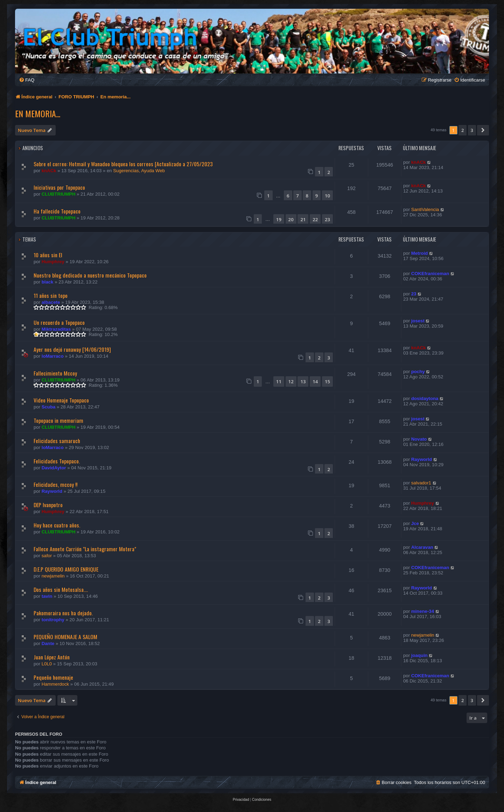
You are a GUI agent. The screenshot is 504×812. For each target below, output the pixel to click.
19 (279, 219)
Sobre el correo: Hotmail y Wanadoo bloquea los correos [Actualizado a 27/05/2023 (123, 164)
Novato (419, 439)
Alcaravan (422, 547)
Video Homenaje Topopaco (61, 400)
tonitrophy (53, 620)
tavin (47, 596)
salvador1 (421, 483)
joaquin (419, 655)
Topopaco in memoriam (58, 420)
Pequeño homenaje (53, 677)
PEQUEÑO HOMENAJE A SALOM (65, 637)
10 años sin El (48, 255)
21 (303, 219)
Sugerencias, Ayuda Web (139, 171)
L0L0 (47, 664)
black (48, 282)
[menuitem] (27, 80)
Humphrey (53, 262)
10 (327, 196)
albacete (51, 302)
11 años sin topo (51, 295)
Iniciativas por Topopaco (59, 187)
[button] (483, 130)
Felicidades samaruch (57, 441)
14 (315, 381)
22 (315, 219)
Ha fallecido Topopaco (57, 211)
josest (418, 321)
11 (279, 381)
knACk (49, 171)
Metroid (420, 253)
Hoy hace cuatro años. (57, 525)
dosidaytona (425, 398)
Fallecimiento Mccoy (55, 373)
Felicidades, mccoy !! (55, 484)
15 (327, 381)
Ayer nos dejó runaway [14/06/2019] (72, 349)
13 (303, 381)
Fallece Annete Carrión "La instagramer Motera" (85, 549)
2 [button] (463, 130)
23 (327, 219)
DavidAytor (54, 468)
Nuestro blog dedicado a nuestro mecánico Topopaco (90, 275)
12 (291, 381)
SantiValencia (425, 209)
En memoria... (38, 113)
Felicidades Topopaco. (57, 461)
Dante (48, 643)
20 (291, 219)
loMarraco (53, 356)
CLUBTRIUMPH (59, 194)
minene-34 (423, 611)
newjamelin (53, 576)
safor (47, 556)
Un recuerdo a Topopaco (59, 322)
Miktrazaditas (56, 329)
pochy (418, 372)
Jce (415, 523)
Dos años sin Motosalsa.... (61, 589)
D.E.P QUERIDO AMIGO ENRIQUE (66, 569)
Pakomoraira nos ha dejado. (63, 613)
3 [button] (472, 130)
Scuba (49, 407)
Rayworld (422, 459)
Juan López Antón (52, 657)
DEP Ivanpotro (48, 505)
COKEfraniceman (430, 274)
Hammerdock (55, 684)
